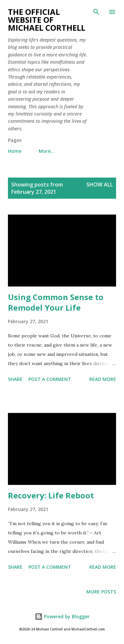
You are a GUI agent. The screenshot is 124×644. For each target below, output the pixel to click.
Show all (100, 185)
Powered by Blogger (62, 616)
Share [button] (15, 379)
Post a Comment (50, 379)
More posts (101, 592)
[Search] (96, 12)
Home (15, 151)
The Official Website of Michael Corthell (47, 20)
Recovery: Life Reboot (51, 495)
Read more (103, 379)
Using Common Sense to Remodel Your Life (56, 302)
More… (47, 151)
